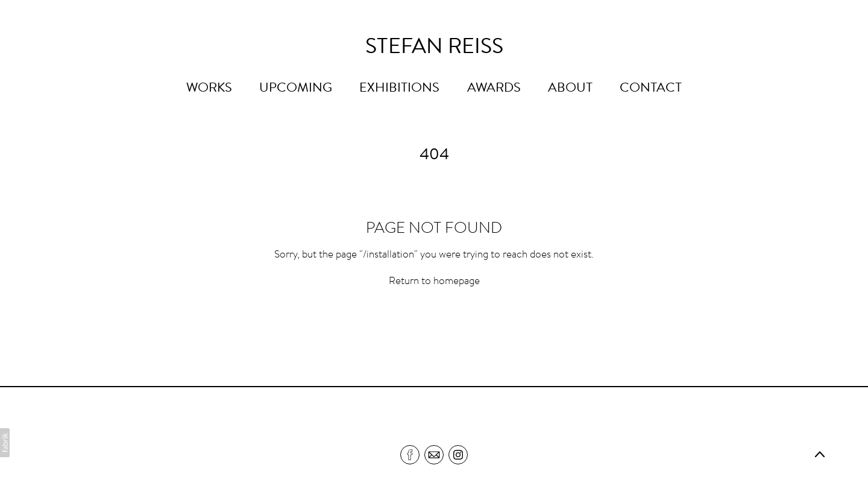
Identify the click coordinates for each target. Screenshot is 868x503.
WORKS (209, 89)
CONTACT (651, 89)
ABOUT (570, 89)
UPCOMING (296, 89)
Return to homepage (434, 282)
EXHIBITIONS (399, 89)
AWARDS (494, 89)
